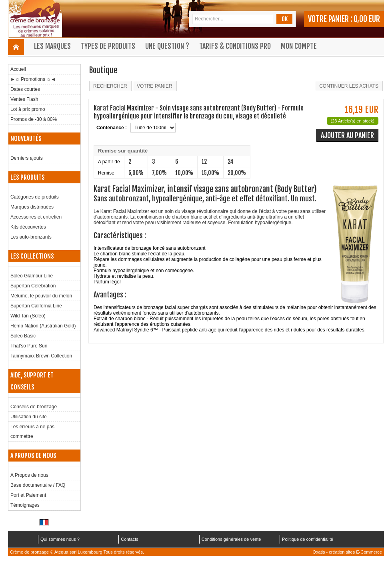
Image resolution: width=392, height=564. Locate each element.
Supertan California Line (36, 306)
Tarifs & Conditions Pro (235, 46)
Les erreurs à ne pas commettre (32, 432)
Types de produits (108, 46)
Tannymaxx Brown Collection (41, 356)
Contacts (129, 539)
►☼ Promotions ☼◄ (33, 79)
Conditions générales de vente (231, 539)
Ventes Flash (24, 99)
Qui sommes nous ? (60, 539)
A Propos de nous (29, 475)
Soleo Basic (23, 336)
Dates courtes (25, 89)
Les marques (52, 46)
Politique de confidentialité (308, 539)
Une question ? (167, 46)
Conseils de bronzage (34, 407)
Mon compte (299, 46)
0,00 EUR (367, 19)
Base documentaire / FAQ (38, 485)
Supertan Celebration (33, 286)
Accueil (18, 69)
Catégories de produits (35, 197)
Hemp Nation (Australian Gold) (43, 326)
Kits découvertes (28, 227)
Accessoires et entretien (36, 217)
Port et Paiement (28, 495)
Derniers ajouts (27, 158)
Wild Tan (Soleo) (28, 316)
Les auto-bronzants (31, 237)
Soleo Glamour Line (32, 276)
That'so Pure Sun (29, 346)
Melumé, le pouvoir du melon (41, 296)
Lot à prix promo (28, 109)
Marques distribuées (32, 207)
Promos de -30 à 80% (34, 119)
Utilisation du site (29, 417)
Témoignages (25, 505)
